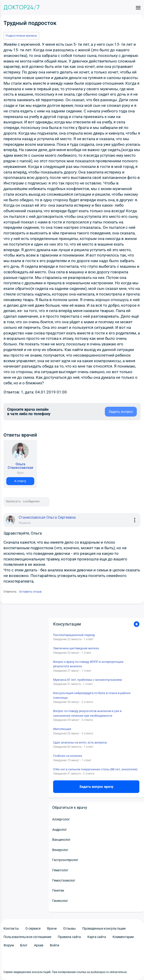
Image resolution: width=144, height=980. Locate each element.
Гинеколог (60, 901)
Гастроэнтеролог (65, 860)
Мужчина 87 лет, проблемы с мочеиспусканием (87, 680)
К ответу (20, 481)
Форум (9, 945)
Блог (24, 945)
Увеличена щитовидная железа (76, 648)
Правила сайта (69, 937)
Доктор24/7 (22, 7)
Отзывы (69, 928)
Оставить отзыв (30, 592)
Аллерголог (61, 819)
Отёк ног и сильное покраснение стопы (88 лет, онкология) (95, 769)
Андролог (60, 830)
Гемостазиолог (64, 880)
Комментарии (123, 937)
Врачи (52, 928)
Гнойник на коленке (68, 756)
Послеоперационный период (74, 635)
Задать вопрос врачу (96, 787)
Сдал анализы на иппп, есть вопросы (80, 742)
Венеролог (60, 850)
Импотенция (62, 729)
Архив (39, 945)
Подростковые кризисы (21, 36)
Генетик (58, 890)
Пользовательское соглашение (27, 937)
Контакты (11, 928)
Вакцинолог (61, 840)
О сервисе (33, 928)
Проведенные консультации (104, 928)
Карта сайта (97, 937)
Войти (55, 945)
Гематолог (60, 870)
